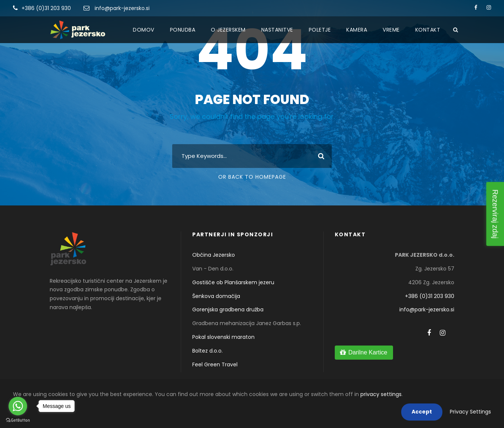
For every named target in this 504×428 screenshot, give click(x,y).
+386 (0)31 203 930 (46, 8)
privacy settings (381, 394)
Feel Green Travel (215, 364)
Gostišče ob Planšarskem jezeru (233, 282)
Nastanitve (277, 30)
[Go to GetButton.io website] (18, 420)
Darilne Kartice (368, 352)
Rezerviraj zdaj (495, 214)
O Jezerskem (228, 30)
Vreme (391, 30)
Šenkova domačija (216, 296)
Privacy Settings (470, 412)
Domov (144, 30)
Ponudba (183, 30)
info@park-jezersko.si (122, 8)
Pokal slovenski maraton (223, 337)
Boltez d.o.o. (207, 351)
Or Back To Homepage (252, 177)
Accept (422, 412)
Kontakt (428, 30)
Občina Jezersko (214, 255)
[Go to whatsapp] (18, 406)
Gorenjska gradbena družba (228, 309)
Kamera (357, 30)
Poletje (320, 30)
